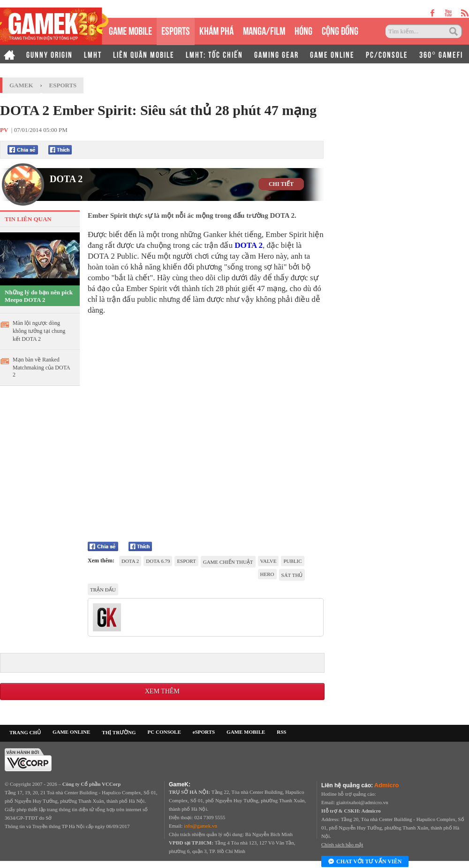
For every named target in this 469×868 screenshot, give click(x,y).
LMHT (93, 54)
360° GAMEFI (441, 54)
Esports (63, 85)
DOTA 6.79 (158, 561)
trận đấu (103, 590)
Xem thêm (162, 691)
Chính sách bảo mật (342, 845)
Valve (269, 561)
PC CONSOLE (164, 732)
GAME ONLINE (332, 54)
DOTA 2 (66, 179)
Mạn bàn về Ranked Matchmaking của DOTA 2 (41, 367)
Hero (267, 574)
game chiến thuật (228, 562)
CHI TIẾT (281, 184)
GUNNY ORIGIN (49, 54)
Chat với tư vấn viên (365, 862)
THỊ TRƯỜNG (119, 732)
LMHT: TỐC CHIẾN (214, 54)
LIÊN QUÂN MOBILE (144, 54)
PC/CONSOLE (387, 54)
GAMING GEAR (276, 54)
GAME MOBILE (130, 30)
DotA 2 (130, 561)
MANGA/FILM (264, 30)
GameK (21, 85)
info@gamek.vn (200, 826)
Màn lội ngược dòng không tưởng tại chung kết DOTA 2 (39, 331)
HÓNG (303, 30)
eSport (186, 561)
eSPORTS (176, 30)
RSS (281, 732)
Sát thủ (292, 575)
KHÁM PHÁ (216, 30)
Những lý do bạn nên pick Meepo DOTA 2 (39, 296)
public (292, 561)
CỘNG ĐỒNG (340, 30)
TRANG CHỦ (25, 732)
